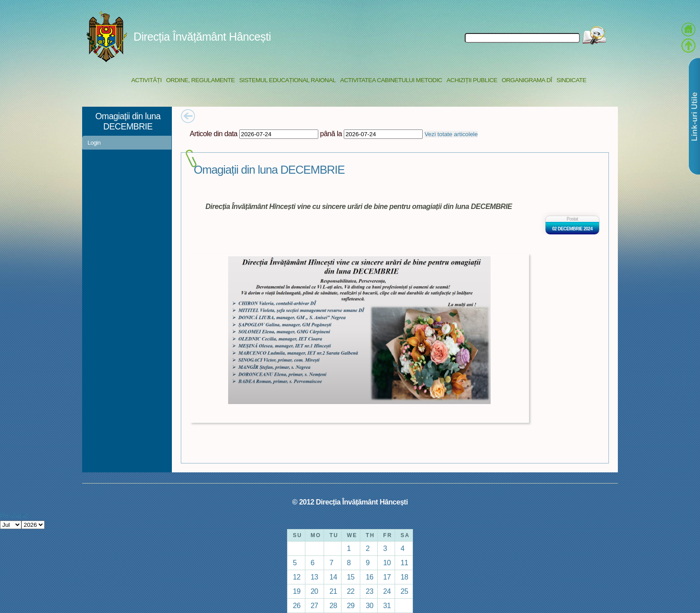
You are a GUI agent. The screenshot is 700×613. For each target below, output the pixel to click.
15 (351, 577)
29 (351, 605)
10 (387, 563)
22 (351, 591)
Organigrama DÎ (527, 80)
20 (315, 591)
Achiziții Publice (472, 80)
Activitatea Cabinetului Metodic (391, 80)
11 (404, 563)
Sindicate (571, 80)
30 (369, 605)
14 (333, 577)
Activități (146, 80)
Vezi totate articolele (451, 134)
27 (315, 605)
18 (404, 577)
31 (387, 605)
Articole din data (214, 133)
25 (404, 591)
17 (387, 577)
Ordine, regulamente (200, 80)
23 (369, 591)
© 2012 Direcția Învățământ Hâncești (350, 502)
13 (315, 577)
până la (331, 133)
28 (333, 605)
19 (297, 591)
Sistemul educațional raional (287, 80)
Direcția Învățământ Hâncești (202, 37)
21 (333, 591)
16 (369, 577)
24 (387, 591)
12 (297, 577)
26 (297, 605)
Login (94, 143)
